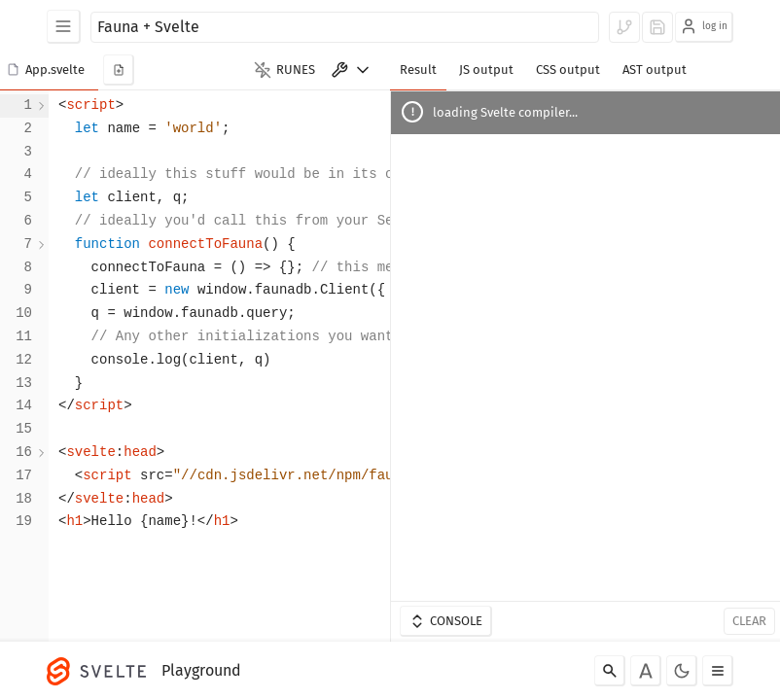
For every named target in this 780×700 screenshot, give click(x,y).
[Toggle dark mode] (682, 671)
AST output (655, 70)
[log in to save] (657, 27)
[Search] (610, 671)
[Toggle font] (646, 671)
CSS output (568, 70)
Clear (749, 621)
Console (445, 621)
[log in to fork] (624, 27)
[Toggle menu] (718, 671)
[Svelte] (101, 671)
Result (418, 70)
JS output (486, 70)
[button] (49, 70)
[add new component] (119, 70)
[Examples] (64, 27)
